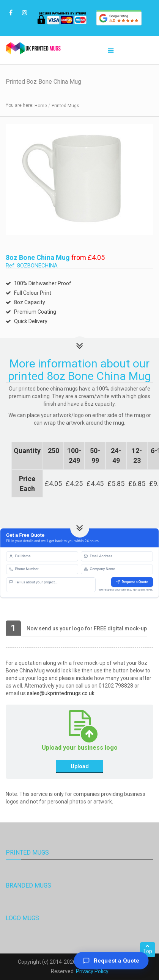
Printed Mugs (65, 106)
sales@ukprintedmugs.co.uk (61, 693)
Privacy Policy (92, 971)
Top (148, 949)
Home (41, 106)
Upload (80, 766)
